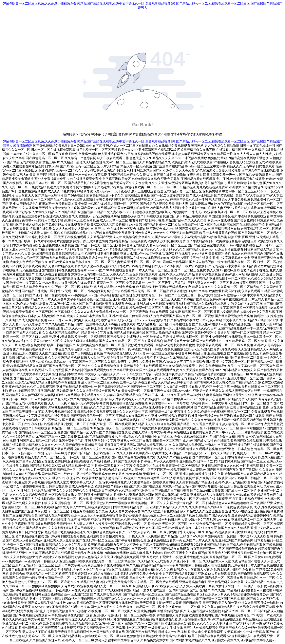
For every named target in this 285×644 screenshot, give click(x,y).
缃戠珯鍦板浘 (23, 146)
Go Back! (142, 125)
